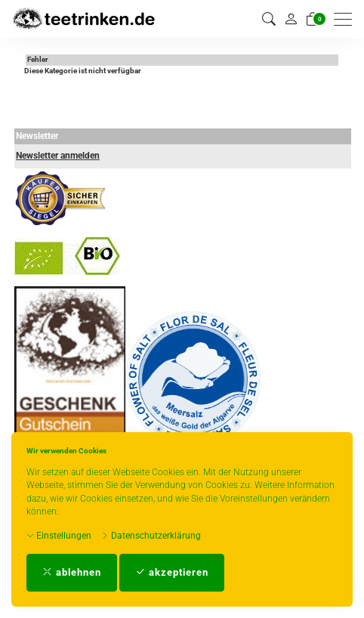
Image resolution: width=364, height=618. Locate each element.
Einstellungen (59, 536)
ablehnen (72, 572)
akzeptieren (172, 572)
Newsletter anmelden (58, 156)
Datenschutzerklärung (151, 536)
